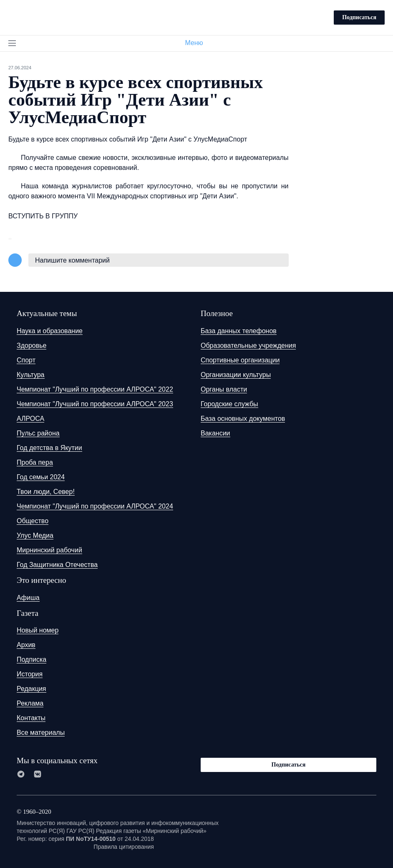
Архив (26, 645)
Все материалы (41, 733)
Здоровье (31, 345)
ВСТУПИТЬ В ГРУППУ (43, 216)
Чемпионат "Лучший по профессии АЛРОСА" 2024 (95, 506)
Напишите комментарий (72, 260)
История (30, 674)
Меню (197, 43)
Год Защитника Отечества (57, 565)
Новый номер (38, 630)
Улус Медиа (35, 535)
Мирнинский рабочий (49, 550)
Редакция (31, 689)
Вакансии (215, 433)
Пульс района (38, 433)
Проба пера (35, 462)
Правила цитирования (124, 847)
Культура (31, 375)
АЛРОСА (30, 419)
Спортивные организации (240, 360)
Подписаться (359, 17)
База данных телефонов (239, 331)
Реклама (30, 703)
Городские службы (229, 404)
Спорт (26, 360)
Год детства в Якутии (49, 448)
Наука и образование (50, 331)
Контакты (31, 718)
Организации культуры (236, 375)
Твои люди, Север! (46, 492)
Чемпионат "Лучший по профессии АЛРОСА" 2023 (95, 404)
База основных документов (243, 419)
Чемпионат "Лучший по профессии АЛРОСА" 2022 (95, 389)
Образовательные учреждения (248, 345)
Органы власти (224, 389)
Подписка (31, 659)
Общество (33, 521)
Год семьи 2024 (41, 477)
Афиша (28, 598)
